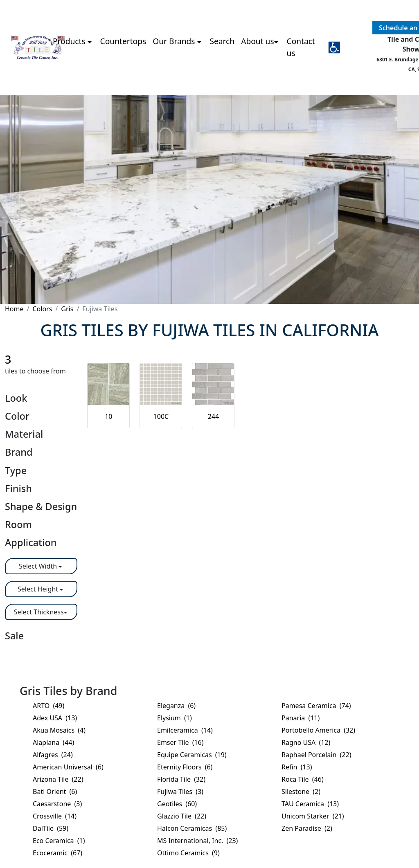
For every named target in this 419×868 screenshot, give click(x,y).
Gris (67, 309)
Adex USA (55, 718)
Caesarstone (57, 804)
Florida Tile (181, 779)
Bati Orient (55, 792)
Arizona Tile (58, 779)
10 (108, 416)
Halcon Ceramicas (192, 828)
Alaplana (53, 742)
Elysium (175, 718)
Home (14, 309)
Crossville (55, 816)
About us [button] (258, 41)
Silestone (301, 792)
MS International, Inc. (197, 841)
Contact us (301, 47)
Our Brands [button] (175, 41)
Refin (297, 767)
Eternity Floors (185, 767)
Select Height (39, 589)
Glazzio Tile (182, 816)
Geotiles (177, 804)
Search (222, 41)
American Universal (68, 767)
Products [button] (70, 41)
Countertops (123, 41)
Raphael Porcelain (316, 755)
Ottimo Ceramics (188, 853)
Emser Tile (180, 742)
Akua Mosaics (59, 730)
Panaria (301, 718)
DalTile (51, 828)
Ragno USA (306, 742)
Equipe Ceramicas (192, 755)
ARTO (48, 706)
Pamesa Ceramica (316, 706)
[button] (334, 47)
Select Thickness (39, 612)
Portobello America (318, 730)
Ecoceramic (57, 853)
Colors (42, 309)
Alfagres (53, 755)
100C (161, 416)
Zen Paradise (307, 828)
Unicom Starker (313, 816)
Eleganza (176, 706)
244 (213, 416)
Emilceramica (185, 730)
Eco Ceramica (59, 841)
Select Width (39, 566)
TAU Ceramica (310, 804)
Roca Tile (303, 779)
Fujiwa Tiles (180, 792)
